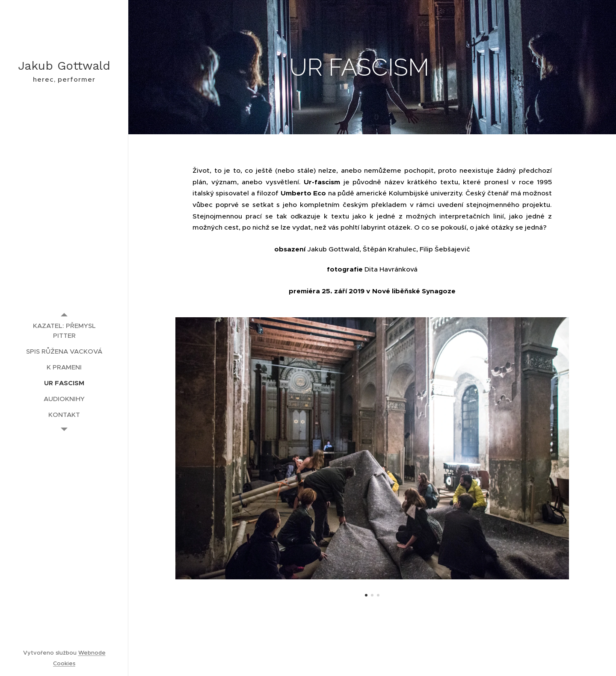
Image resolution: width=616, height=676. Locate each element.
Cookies (64, 663)
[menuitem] (64, 331)
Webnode (92, 653)
